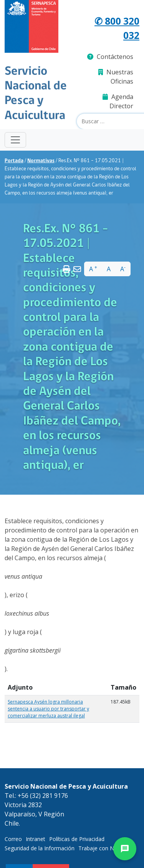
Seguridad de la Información (40, 848)
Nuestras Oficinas (116, 77)
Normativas (41, 161)
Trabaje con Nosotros (106, 848)
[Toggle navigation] (15, 140)
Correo (13, 839)
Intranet (36, 839)
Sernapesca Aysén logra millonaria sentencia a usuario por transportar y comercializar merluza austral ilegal (48, 709)
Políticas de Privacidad (77, 839)
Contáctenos (110, 57)
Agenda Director (118, 101)
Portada (14, 161)
